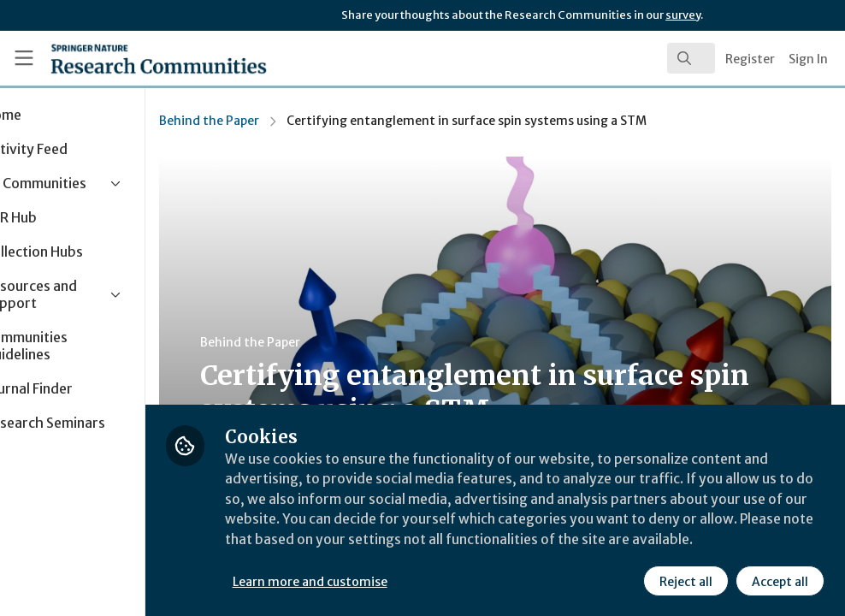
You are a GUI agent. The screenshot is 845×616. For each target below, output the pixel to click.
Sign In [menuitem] (808, 59)
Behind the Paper (283, 121)
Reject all (686, 581)
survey (683, 15)
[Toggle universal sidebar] (24, 58)
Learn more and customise (384, 581)
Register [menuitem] (750, 59)
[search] (691, 58)
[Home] (128, 58)
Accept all (780, 581)
